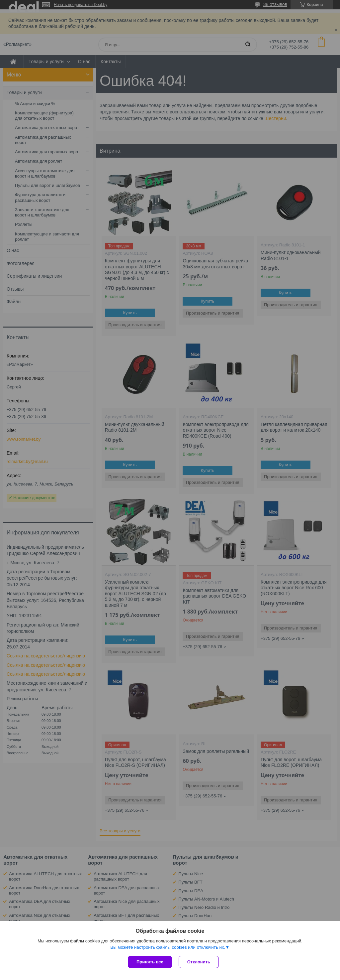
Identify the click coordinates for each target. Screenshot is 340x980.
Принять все (150, 962)
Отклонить (199, 962)
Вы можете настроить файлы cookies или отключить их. (168, 947)
